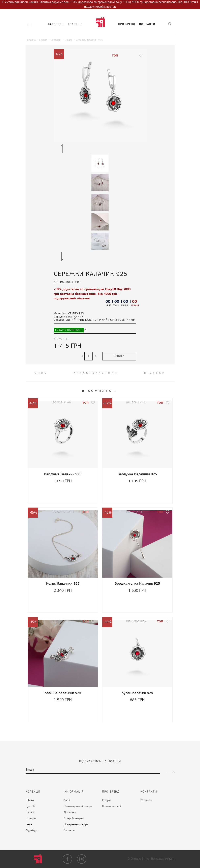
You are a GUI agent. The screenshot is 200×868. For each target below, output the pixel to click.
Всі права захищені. (163, 859)
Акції (67, 800)
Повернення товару (76, 825)
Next (62, 256)
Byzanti (30, 806)
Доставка (70, 812)
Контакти (147, 24)
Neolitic (30, 812)
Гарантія (69, 831)
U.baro (30, 800)
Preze (29, 825)
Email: (30, 770)
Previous (62, 149)
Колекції (75, 24)
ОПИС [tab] (41, 373)
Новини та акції (112, 806)
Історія (106, 800)
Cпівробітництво (74, 818)
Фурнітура (32, 831)
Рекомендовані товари (78, 806)
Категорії (56, 24)
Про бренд (127, 24)
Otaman (31, 818)
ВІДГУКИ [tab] (155, 373)
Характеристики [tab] (96, 373)
